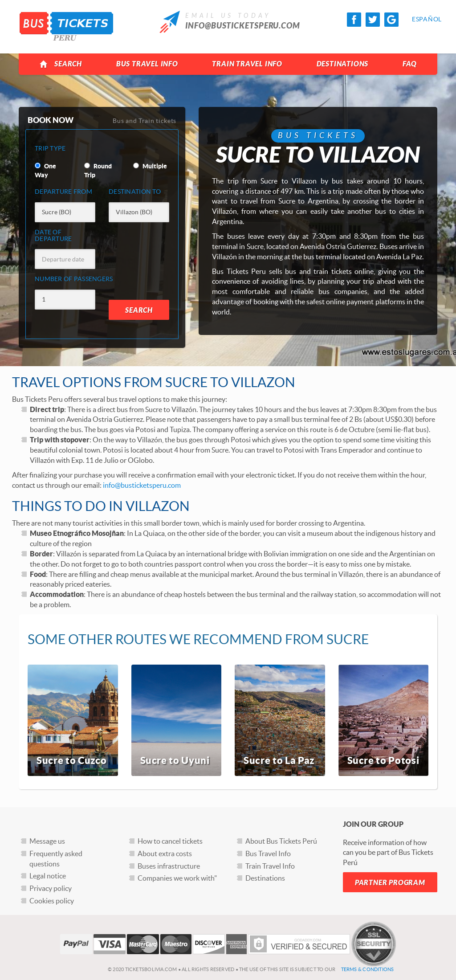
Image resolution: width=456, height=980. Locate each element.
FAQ (409, 64)
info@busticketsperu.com (243, 26)
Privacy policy (51, 888)
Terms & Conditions (368, 969)
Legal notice (48, 876)
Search (61, 64)
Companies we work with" (177, 878)
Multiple (150, 166)
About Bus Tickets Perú (281, 841)
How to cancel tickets (170, 841)
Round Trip (98, 171)
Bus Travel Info (147, 64)
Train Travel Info (247, 64)
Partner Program (390, 883)
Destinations (343, 64)
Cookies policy (52, 901)
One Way (45, 171)
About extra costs (165, 853)
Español (419, 19)
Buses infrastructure (169, 866)
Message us (47, 841)
